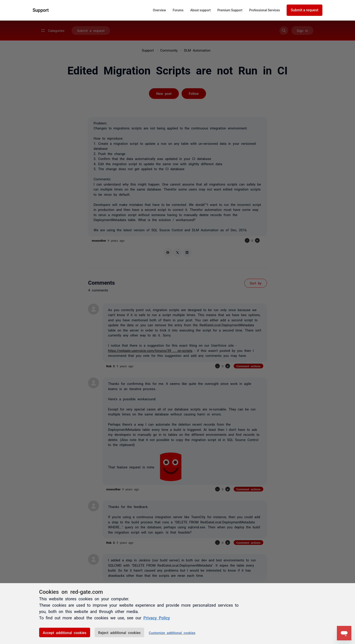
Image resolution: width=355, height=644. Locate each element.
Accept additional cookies (65, 632)
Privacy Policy (157, 618)
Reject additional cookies (119, 632)
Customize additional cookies (172, 633)
